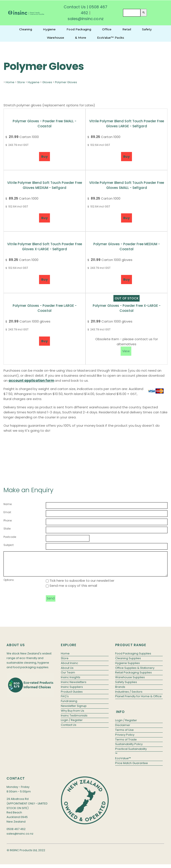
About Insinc (69, 668)
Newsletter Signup (74, 710)
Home (10, 82)
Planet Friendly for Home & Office (138, 701)
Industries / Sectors (129, 696)
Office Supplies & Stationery (135, 672)
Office (107, 29)
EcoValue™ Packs (111, 38)
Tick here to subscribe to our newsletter (80, 585)
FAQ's (65, 701)
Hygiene (49, 29)
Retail (127, 29)
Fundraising (69, 706)
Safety (147, 29)
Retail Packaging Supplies (133, 677)
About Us (67, 672)
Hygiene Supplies (127, 668)
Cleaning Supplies (128, 663)
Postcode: (10, 537)
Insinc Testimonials (74, 720)
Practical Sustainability (131, 753)
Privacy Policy (125, 739)
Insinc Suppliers (72, 691)
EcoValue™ (123, 763)
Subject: (9, 545)
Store (21, 82)
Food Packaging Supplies (133, 658)
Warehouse (56, 38)
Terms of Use (124, 734)
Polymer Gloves (66, 82)
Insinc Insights (71, 682)
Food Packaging (79, 29)
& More (81, 38)
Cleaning (26, 29)
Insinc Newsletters (74, 687)
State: (7, 529)
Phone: (8, 520)
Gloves (47, 82)
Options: (9, 584)
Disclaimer (123, 730)
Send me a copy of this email (71, 590)
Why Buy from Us (73, 715)
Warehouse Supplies (130, 682)
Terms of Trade (126, 744)
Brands (120, 691)
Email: (8, 512)
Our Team (68, 677)
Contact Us (75, 7)
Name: (8, 504)
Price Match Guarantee (132, 768)
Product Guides (72, 696)
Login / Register (72, 725)
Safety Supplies (126, 687)
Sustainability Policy (129, 749)
